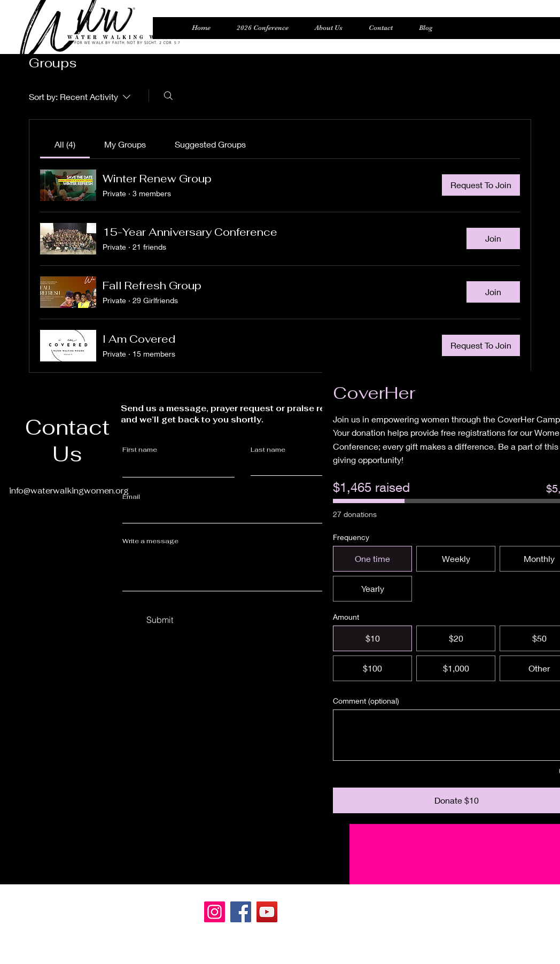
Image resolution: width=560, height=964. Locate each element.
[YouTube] (267, 912)
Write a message (150, 541)
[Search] (168, 96)
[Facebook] (241, 912)
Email (131, 497)
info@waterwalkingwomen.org (69, 491)
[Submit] (160, 620)
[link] (65, 144)
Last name (268, 450)
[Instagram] (215, 912)
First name (140, 450)
